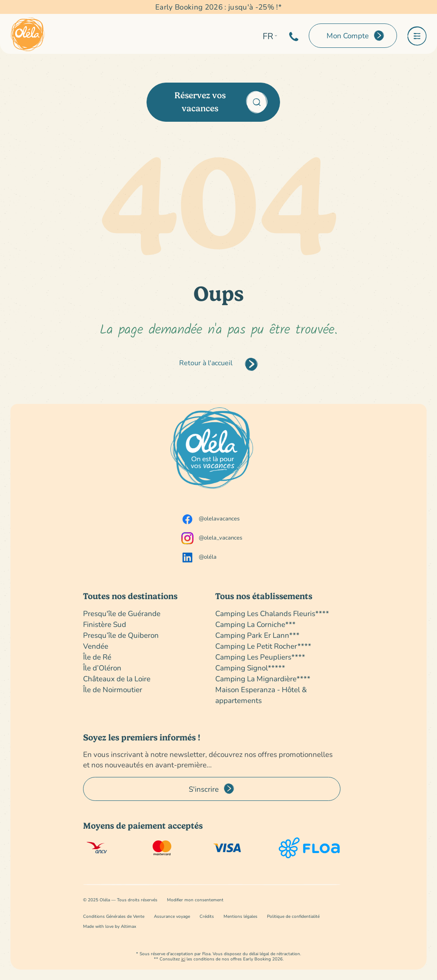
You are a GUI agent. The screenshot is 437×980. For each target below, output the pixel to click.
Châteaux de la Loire (117, 678)
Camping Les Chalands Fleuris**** (272, 613)
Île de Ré (97, 657)
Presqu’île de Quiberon (121, 635)
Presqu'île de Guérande (122, 613)
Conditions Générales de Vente (114, 916)
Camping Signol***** (250, 668)
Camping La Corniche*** (255, 624)
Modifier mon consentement (195, 900)
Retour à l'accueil (206, 362)
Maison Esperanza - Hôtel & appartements (261, 695)
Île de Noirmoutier (113, 689)
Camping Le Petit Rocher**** (263, 646)
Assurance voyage (172, 916)
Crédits (207, 916)
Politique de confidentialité (293, 916)
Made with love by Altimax (110, 926)
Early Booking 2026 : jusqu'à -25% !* (218, 7)
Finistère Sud (105, 624)
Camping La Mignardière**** (263, 678)
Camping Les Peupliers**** (260, 657)
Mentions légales (240, 916)
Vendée (96, 646)
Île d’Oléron (102, 668)
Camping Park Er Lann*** (257, 635)
